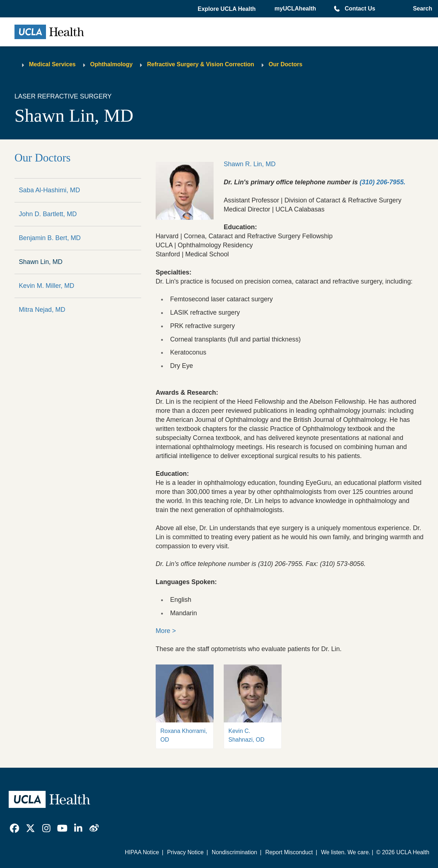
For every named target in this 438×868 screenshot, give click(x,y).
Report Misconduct (289, 852)
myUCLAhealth (295, 9)
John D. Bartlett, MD (48, 214)
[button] (227, 9)
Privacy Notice (186, 852)
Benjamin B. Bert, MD (50, 238)
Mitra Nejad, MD (42, 310)
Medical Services (52, 64)
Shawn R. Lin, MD (250, 164)
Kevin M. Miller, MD (47, 286)
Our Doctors (285, 64)
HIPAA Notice (142, 852)
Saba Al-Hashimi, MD (49, 190)
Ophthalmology (111, 64)
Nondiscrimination (234, 852)
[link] (14, 828)
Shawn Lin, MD (41, 262)
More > (166, 631)
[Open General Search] (421, 9)
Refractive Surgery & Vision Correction (201, 64)
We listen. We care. (346, 852)
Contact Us (360, 9)
